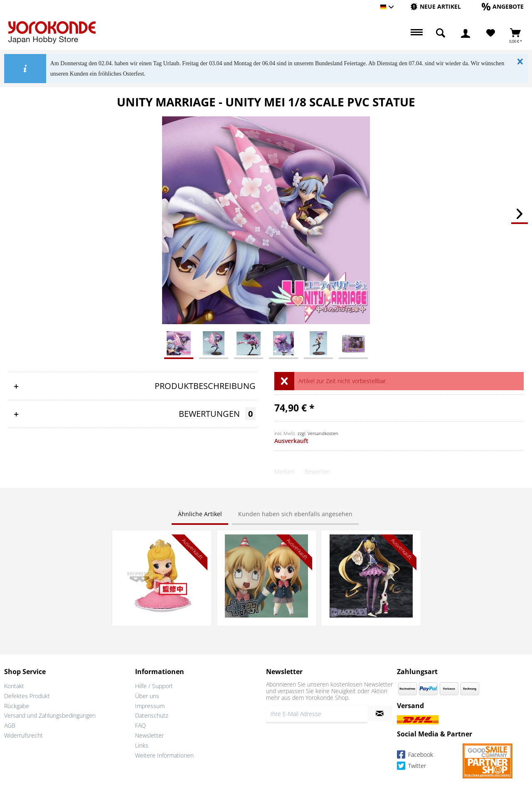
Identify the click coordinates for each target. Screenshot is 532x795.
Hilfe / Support (154, 686)
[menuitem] (436, 7)
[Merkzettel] (491, 33)
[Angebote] (503, 6)
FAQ (140, 725)
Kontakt (14, 686)
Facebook (415, 756)
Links (142, 745)
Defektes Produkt (27, 696)
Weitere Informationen (164, 755)
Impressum (150, 706)
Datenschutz (151, 715)
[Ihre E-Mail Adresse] (317, 714)
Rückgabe (17, 706)
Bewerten (317, 471)
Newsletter (149, 735)
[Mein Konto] (465, 33)
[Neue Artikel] (436, 6)
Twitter (411, 767)
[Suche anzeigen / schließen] (441, 33)
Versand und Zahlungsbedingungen (50, 715)
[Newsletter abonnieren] (380, 714)
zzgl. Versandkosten (318, 433)
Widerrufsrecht (23, 735)
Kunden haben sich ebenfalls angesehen (295, 514)
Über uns (147, 696)
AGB (10, 725)
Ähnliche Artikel (200, 514)
